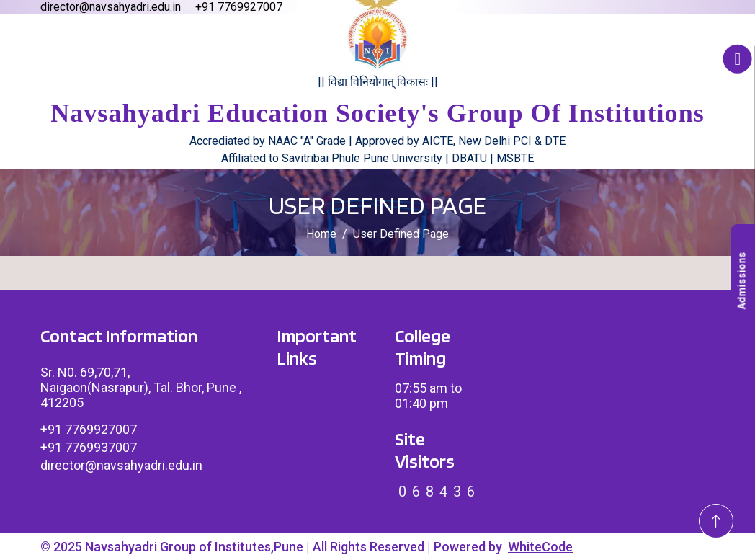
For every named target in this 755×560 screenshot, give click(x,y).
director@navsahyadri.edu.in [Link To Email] (121, 465)
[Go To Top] (716, 521)
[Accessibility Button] (738, 59)
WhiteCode (540, 547)
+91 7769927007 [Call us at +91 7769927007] (239, 7)
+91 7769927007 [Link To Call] (89, 429)
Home (321, 234)
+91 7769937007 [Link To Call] (89, 447)
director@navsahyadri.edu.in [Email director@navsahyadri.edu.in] (111, 7)
